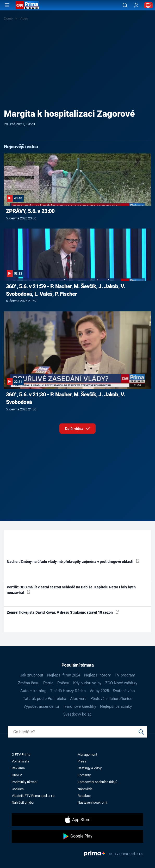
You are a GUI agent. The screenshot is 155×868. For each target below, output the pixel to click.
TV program (125, 675)
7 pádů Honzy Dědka (68, 691)
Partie (48, 683)
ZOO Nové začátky (121, 683)
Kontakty (84, 775)
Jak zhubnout (32, 675)
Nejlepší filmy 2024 (64, 675)
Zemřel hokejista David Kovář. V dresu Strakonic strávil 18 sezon (63, 612)
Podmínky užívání (24, 782)
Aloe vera (78, 699)
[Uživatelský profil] (136, 5)
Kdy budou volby (87, 683)
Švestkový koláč (77, 714)
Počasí (63, 683)
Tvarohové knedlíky (79, 706)
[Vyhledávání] (125, 5)
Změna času (29, 683)
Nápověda (85, 789)
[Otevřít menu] (7, 5)
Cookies (18, 789)
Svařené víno (124, 691)
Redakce (84, 796)
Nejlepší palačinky (116, 706)
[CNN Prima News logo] (27, 5)
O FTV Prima (21, 755)
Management (87, 755)
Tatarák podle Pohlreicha (45, 699)
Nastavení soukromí (92, 802)
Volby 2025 (99, 691)
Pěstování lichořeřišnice (111, 699)
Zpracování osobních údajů (97, 782)
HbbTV (17, 775)
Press (82, 761)
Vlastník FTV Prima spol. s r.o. (33, 796)
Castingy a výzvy (90, 768)
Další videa (77, 430)
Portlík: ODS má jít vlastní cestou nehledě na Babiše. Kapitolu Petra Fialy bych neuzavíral (71, 590)
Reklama (18, 768)
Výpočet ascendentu (41, 706)
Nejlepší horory (97, 675)
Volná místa (20, 761)
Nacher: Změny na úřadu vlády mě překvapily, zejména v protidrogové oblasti (73, 561)
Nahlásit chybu (23, 802)
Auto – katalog (33, 691)
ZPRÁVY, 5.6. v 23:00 (30, 211)
